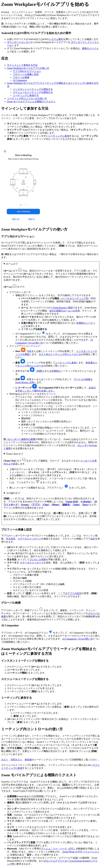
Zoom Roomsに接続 (63, 308)
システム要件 (56, 39)
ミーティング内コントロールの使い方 (27, 98)
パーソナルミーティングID (74, 298)
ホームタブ (12, 264)
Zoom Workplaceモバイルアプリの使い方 (28, 68)
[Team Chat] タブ (15, 454)
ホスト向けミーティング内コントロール (60, 354)
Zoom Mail (72, 502)
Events (25, 505)
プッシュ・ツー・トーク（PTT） (58, 849)
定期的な (56, 371)
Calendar (86, 502)
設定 (93, 539)
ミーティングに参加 (59, 136)
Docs (86, 505)
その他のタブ (13, 493)
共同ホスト (16, 760)
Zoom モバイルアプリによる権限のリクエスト (31, 102)
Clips (46, 505)
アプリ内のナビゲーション (27, 71)
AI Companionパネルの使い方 (78, 639)
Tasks (76, 505)
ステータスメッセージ (29, 539)
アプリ (36, 505)
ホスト (5, 760)
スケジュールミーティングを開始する (33, 92)
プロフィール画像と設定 (26, 74)
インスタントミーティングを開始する (33, 89)
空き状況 (11, 539)
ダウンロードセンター (19, 42)
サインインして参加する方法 (22, 65)
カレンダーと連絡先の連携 (21, 439)
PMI (29, 351)
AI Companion (20, 80)
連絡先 (66, 505)
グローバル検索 (21, 77)
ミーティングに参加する (26, 95)
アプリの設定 (74, 593)
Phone (55, 505)
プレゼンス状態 (38, 560)
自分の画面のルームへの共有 (65, 311)
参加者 (28, 760)
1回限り (40, 371)
